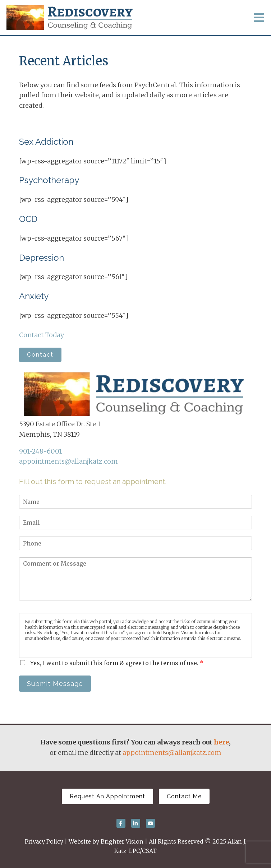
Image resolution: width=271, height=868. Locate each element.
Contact (40, 355)
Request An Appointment (107, 796)
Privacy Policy (44, 841)
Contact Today (42, 335)
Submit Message (55, 684)
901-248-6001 (40, 451)
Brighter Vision (122, 841)
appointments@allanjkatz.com (68, 461)
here (221, 742)
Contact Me (184, 796)
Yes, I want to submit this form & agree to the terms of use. (117, 663)
